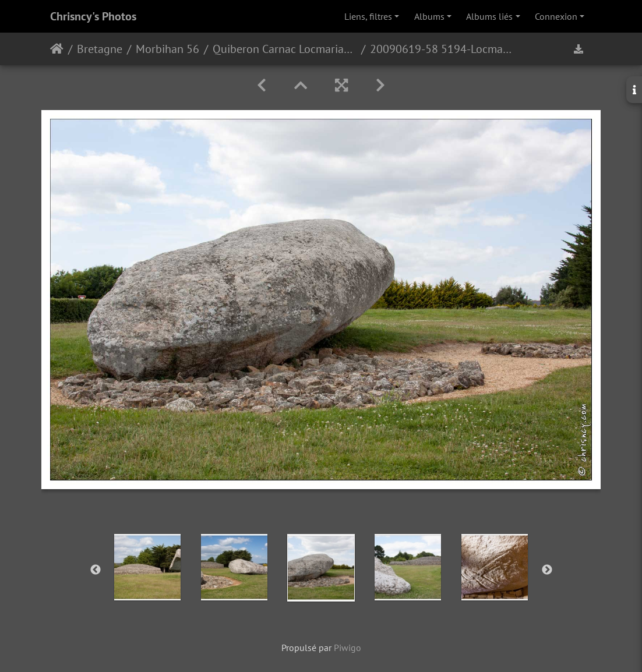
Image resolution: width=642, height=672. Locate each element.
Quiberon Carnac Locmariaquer (285, 49)
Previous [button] (96, 570)
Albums (429, 16)
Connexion (556, 16)
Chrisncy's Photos (93, 16)
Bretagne (100, 49)
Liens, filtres (368, 16)
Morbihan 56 (167, 49)
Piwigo (348, 648)
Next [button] (547, 570)
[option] (148, 567)
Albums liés (489, 16)
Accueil (57, 49)
